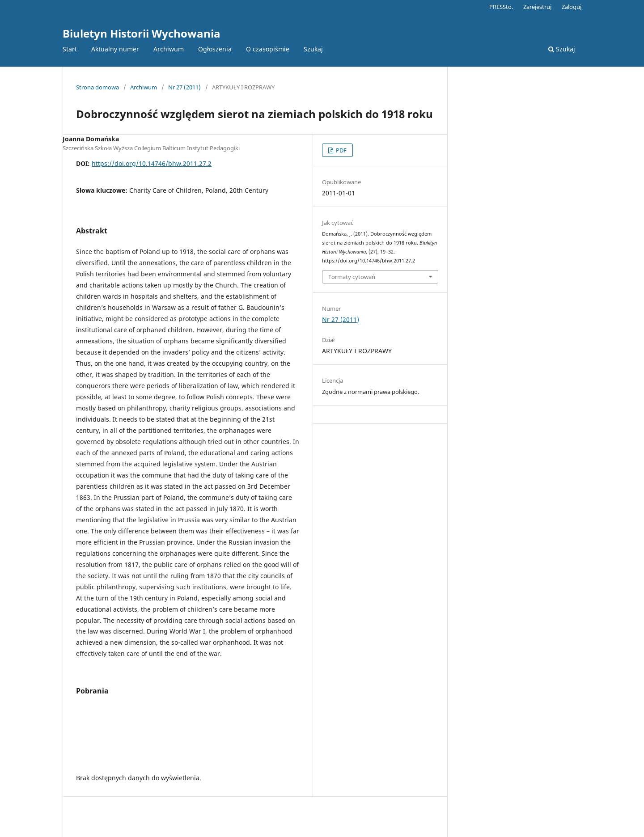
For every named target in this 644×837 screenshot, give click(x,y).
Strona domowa (97, 87)
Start (70, 49)
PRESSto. (501, 7)
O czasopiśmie (268, 49)
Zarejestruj (537, 7)
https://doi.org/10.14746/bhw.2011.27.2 (152, 163)
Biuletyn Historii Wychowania (142, 33)
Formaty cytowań (352, 277)
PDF (341, 150)
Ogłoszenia (215, 49)
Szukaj (313, 49)
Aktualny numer (115, 49)
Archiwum (169, 49)
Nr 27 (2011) (184, 87)
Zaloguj (572, 7)
